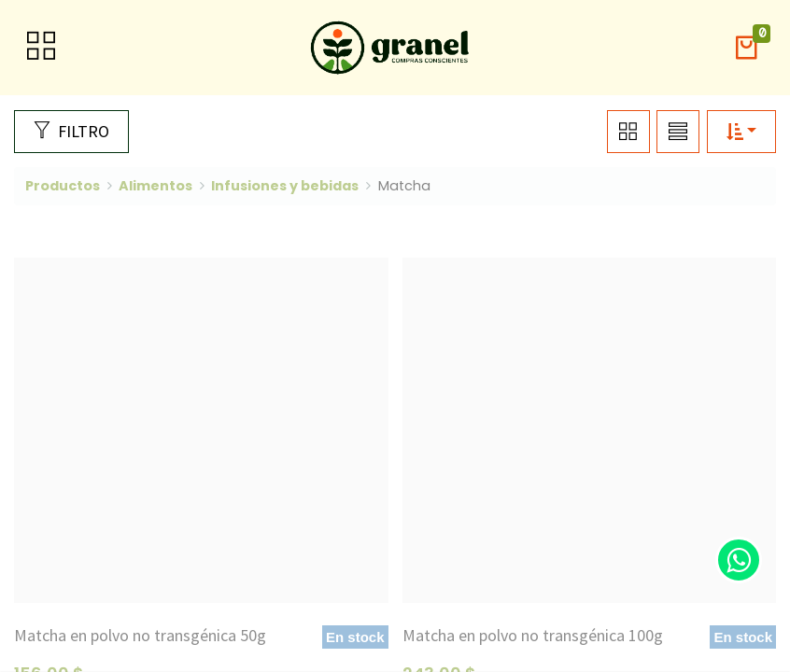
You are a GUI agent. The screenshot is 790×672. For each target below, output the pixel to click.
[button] (746, 48)
